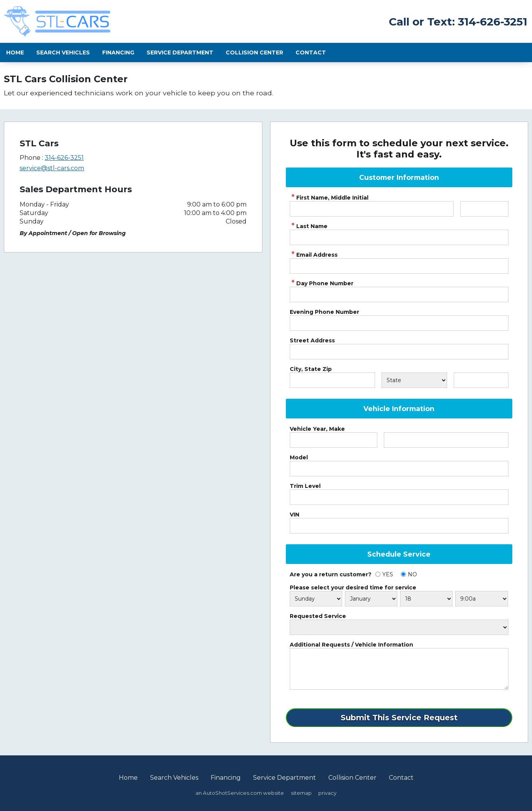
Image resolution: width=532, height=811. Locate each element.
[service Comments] (399, 669)
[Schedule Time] (481, 599)
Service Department (180, 52)
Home (15, 52)
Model (299, 457)
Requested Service (318, 616)
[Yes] (378, 574)
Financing (118, 52)
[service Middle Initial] (484, 209)
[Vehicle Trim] (399, 497)
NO (412, 574)
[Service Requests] (399, 627)
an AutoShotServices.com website (240, 793)
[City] (332, 380)
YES (388, 574)
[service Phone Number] (399, 295)
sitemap (301, 793)
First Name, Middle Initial (329, 198)
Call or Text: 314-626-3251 (458, 22)
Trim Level (305, 486)
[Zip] (481, 380)
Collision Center (254, 52)
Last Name (309, 226)
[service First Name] (372, 209)
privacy (327, 793)
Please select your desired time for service (353, 588)
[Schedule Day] (316, 599)
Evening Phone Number (324, 312)
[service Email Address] (399, 266)
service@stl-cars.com (52, 168)
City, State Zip (311, 369)
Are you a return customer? (331, 574)
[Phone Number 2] (399, 323)
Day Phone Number (322, 283)
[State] (414, 380)
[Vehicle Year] (334, 440)
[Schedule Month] (371, 599)
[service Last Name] (399, 237)
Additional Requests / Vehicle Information (351, 645)
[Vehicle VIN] (399, 526)
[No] (403, 574)
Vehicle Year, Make (317, 429)
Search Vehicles (63, 52)
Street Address (312, 340)
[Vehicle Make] (446, 440)
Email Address (314, 255)
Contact (311, 52)
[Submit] (399, 718)
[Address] (399, 352)
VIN (295, 515)
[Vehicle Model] (399, 469)
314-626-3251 (64, 158)
